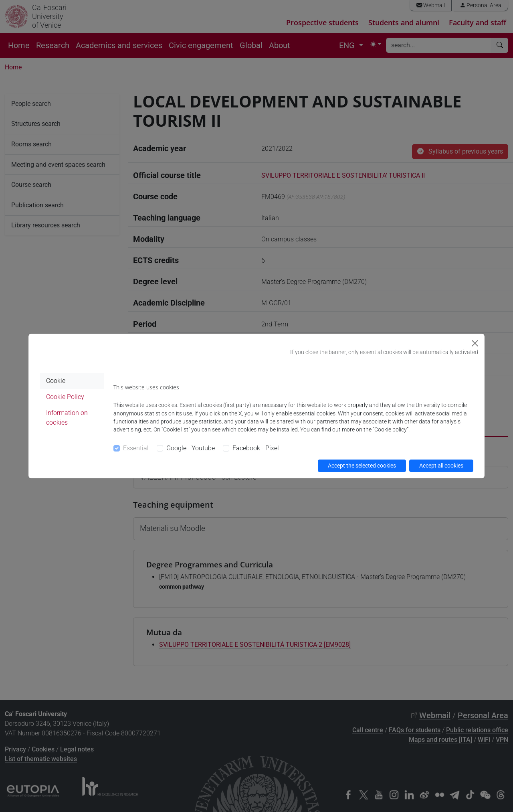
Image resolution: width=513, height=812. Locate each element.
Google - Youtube (191, 448)
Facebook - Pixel (256, 448)
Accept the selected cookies (362, 466)
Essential (136, 448)
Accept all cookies (441, 466)
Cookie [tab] (56, 381)
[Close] (475, 343)
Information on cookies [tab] (67, 418)
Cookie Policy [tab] (65, 397)
